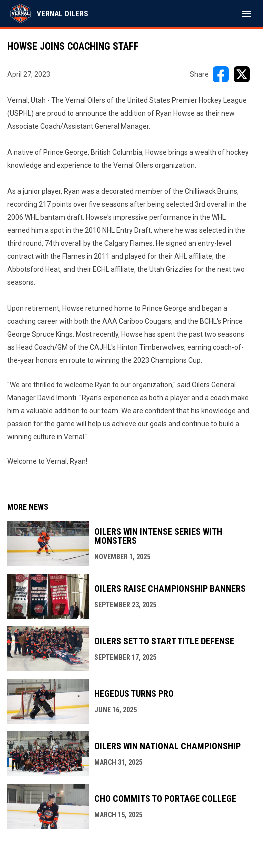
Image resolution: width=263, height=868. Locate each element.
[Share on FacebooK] (221, 74)
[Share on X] (242, 74)
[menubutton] (247, 14)
